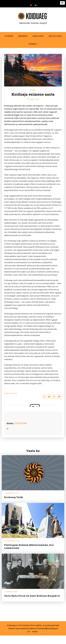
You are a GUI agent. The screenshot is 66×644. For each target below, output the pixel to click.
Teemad (32, 44)
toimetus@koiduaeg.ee (48, 628)
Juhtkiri (33, 90)
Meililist (35, 632)
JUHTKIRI (21, 423)
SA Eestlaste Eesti (27, 625)
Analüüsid (38, 36)
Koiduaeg (13, 393)
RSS (29, 632)
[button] (62, 3)
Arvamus (23, 36)
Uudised (9, 36)
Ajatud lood (55, 36)
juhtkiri (7, 393)
